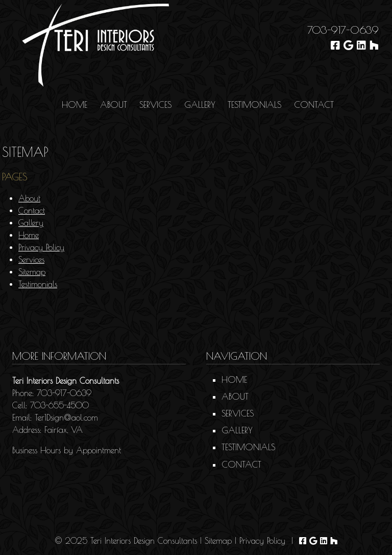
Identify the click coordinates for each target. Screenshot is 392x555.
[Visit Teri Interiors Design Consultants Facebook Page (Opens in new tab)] (335, 45)
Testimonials (254, 105)
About (114, 105)
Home (75, 105)
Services (155, 105)
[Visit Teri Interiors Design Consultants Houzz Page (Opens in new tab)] (374, 45)
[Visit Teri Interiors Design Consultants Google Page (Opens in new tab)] (348, 45)
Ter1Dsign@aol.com (66, 418)
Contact (314, 105)
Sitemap (32, 272)
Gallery (200, 105)
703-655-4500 (59, 405)
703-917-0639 (343, 30)
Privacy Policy (41, 247)
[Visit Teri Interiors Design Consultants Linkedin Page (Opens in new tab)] (361, 45)
